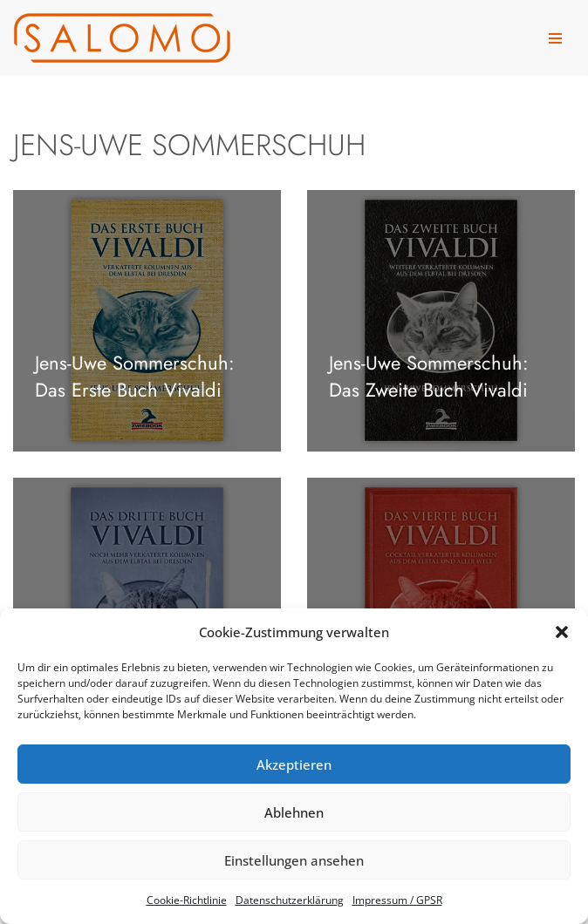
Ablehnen (294, 812)
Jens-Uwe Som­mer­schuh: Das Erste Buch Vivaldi (135, 376)
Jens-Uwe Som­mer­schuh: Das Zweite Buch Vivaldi (429, 376)
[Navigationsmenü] (555, 38)
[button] (562, 632)
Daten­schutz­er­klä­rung (290, 900)
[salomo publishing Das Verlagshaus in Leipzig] (122, 38)
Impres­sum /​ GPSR (397, 900)
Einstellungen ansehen (294, 860)
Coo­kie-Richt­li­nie (187, 900)
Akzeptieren (294, 764)
